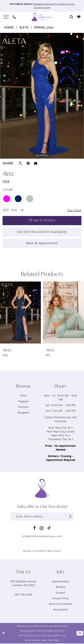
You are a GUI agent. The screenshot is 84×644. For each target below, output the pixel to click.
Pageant (23, 402)
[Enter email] (42, 517)
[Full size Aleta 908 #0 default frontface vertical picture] (42, 96)
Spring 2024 (44, 28)
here (57, 641)
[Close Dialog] (4, 634)
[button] (6, 17)
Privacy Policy (60, 599)
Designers (23, 413)
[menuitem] (6, 17)
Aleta (24, 28)
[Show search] (72, 17)
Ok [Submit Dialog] (80, 634)
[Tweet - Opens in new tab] (20, 163)
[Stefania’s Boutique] (42, 17)
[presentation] (20, 313)
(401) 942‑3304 (23, 595)
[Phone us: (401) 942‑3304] (15, 17)
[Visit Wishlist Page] (79, 17)
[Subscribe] (70, 517)
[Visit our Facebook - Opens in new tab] (34, 529)
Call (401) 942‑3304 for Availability (42, 232)
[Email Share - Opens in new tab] (36, 163)
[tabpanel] (42, 96)
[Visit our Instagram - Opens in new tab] (42, 529)
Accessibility (61, 610)
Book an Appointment (42, 244)
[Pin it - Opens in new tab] (28, 163)
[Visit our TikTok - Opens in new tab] (49, 528)
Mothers (23, 408)
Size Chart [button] (74, 210)
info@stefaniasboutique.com (42, 537)
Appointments (61, 582)
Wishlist (61, 588)
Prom (23, 396)
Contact (61, 593)
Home (9, 28)
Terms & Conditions (61, 605)
